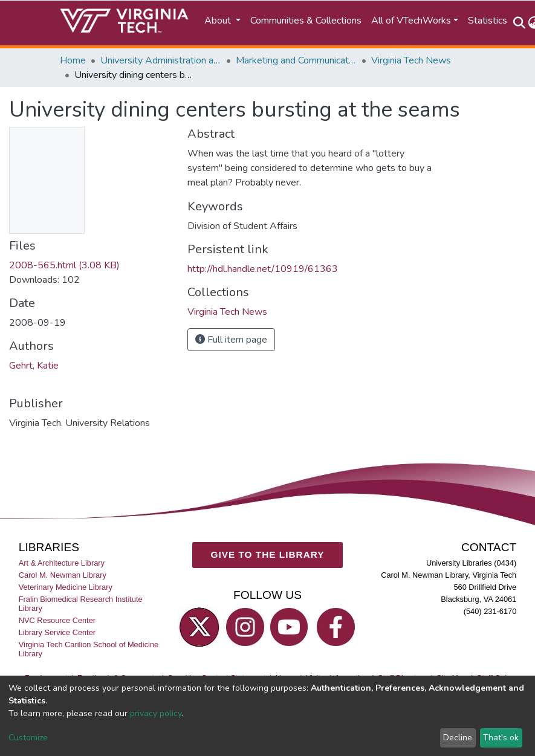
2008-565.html (64, 265)
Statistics (488, 21)
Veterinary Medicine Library (66, 587)
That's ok (501, 738)
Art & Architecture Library (62, 563)
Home (73, 60)
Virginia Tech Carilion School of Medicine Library (89, 649)
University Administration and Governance (161, 60)
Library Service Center (57, 632)
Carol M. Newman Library (63, 575)
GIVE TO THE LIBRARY (268, 554)
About (219, 21)
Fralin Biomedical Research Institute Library (81, 604)
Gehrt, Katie (34, 366)
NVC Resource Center (57, 620)
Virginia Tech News (411, 60)
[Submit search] (520, 23)
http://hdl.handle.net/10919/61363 (263, 269)
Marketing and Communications (296, 60)
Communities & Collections (306, 21)
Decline (458, 738)
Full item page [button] (231, 340)
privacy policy (156, 713)
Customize (28, 738)
